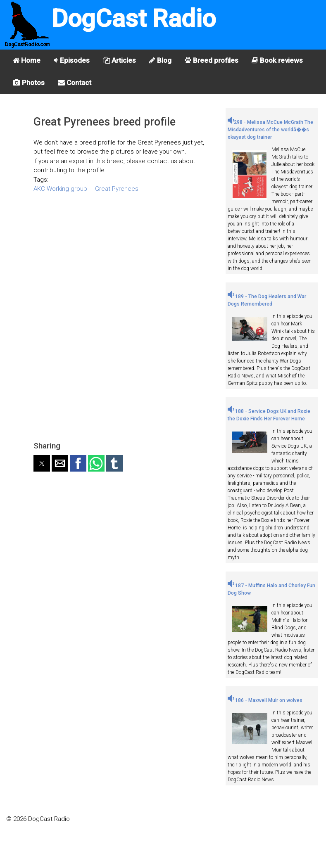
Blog (160, 60)
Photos (29, 83)
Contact (75, 83)
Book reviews (277, 60)
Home (27, 60)
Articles (119, 60)
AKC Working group (60, 189)
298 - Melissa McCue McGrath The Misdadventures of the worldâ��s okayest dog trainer (270, 130)
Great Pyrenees (117, 189)
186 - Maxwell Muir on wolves (265, 700)
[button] (42, 463)
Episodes (72, 60)
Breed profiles (212, 60)
